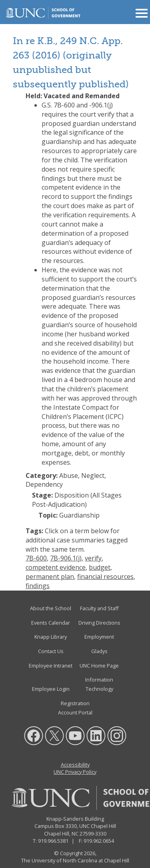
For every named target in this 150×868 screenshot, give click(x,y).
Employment (99, 637)
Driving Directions (99, 623)
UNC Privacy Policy (75, 772)
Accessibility (75, 765)
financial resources (105, 577)
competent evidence (56, 567)
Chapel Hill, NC (61, 834)
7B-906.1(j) (66, 558)
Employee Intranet (51, 666)
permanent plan (50, 577)
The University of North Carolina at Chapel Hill (75, 860)
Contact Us (51, 651)
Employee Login (51, 689)
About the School (51, 608)
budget (100, 567)
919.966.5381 (53, 841)
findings (38, 586)
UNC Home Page (99, 666)
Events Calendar (51, 623)
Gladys (99, 651)
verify (93, 558)
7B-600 (36, 558)
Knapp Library (51, 637)
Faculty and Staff (99, 608)
